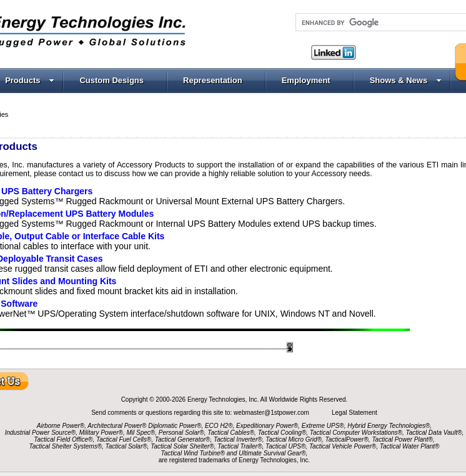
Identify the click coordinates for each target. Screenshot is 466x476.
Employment (306, 80)
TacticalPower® (347, 439)
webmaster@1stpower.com (272, 413)
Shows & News (406, 80)
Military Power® (101, 433)
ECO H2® (219, 426)
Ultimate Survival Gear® (272, 453)
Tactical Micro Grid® (294, 439)
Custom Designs (112, 80)
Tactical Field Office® (63, 439)
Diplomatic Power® (175, 426)
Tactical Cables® (231, 433)
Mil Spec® (141, 433)
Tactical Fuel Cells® (124, 439)
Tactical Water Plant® (410, 446)
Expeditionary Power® (267, 426)
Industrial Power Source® (41, 433)
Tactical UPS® (285, 446)
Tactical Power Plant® (402, 439)
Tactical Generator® (183, 439)
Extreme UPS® (323, 426)
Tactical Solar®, (127, 446)
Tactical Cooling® (282, 433)
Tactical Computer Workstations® (356, 433)
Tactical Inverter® (238, 439)
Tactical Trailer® (240, 446)
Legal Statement (354, 413)
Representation (213, 80)
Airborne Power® (61, 426)
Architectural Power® (117, 426)
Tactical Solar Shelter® (182, 446)
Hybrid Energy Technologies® (389, 426)
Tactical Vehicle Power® (343, 446)
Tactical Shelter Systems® (66, 446)
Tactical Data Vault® (434, 433)
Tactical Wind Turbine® (193, 453)
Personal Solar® (181, 433)
